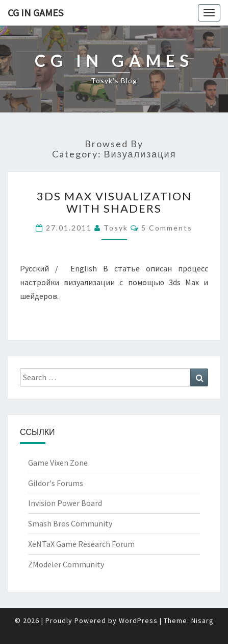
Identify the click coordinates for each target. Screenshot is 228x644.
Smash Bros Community (70, 523)
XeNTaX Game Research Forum (81, 544)
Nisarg (202, 620)
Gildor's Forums (56, 483)
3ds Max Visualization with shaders (114, 202)
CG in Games (35, 13)
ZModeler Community (66, 564)
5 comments (167, 228)
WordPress (138, 620)
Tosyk (116, 228)
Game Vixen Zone (58, 463)
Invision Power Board (65, 503)
